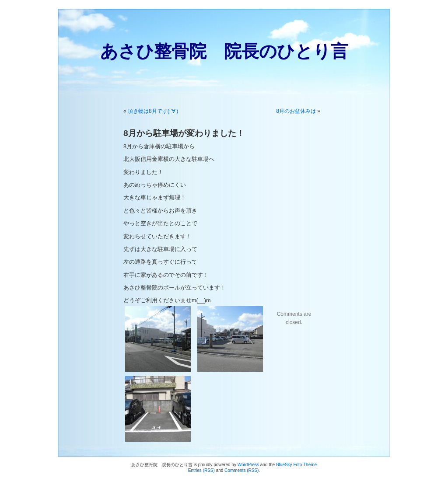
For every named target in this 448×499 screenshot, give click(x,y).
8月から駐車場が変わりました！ (184, 133)
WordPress (248, 465)
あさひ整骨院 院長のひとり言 (224, 51)
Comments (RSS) (241, 470)
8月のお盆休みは (296, 111)
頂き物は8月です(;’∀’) (153, 111)
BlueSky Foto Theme (296, 465)
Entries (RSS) (201, 470)
